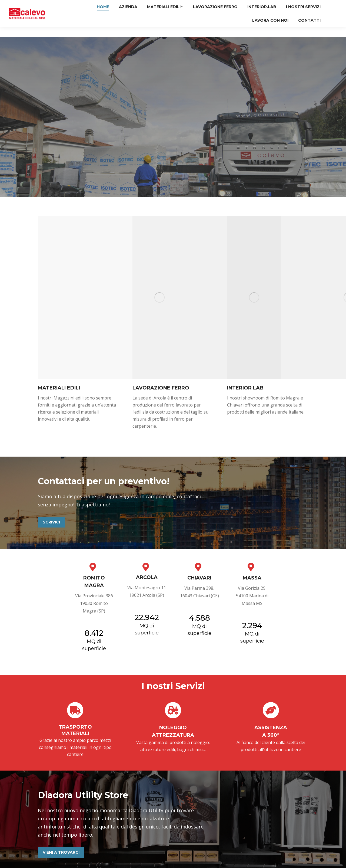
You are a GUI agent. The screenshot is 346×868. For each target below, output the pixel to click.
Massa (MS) (320, 5)
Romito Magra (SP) (220, 5)
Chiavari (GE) (289, 5)
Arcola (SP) (257, 5)
